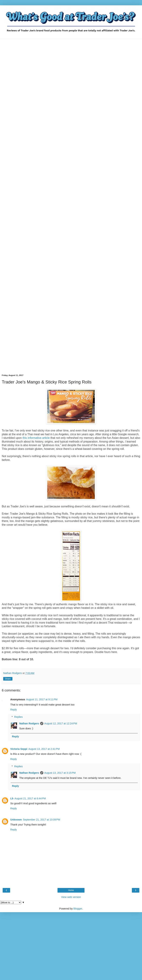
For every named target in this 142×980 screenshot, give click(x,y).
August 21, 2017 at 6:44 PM (30, 798)
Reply (14, 710)
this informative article (36, 438)
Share (8, 679)
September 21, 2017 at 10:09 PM (42, 820)
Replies (18, 717)
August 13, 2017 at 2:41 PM (44, 749)
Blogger (78, 909)
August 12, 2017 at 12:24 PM (61, 723)
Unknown (16, 820)
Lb (12, 798)
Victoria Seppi (19, 749)
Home (71, 890)
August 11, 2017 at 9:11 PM (42, 699)
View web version (71, 897)
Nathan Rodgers (29, 723)
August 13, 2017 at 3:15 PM (60, 773)
